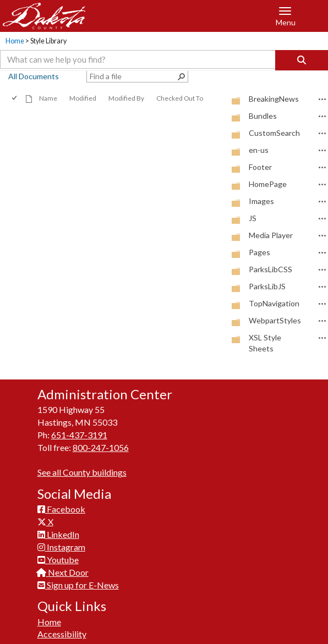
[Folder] (236, 100)
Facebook (61, 509)
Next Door (63, 572)
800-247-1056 (101, 447)
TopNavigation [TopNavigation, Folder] (274, 303)
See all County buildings (82, 472)
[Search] (302, 60)
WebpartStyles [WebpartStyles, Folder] (275, 320)
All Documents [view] (34, 76)
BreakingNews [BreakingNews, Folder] (274, 99)
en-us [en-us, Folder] (259, 150)
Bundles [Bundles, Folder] (263, 116)
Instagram (61, 547)
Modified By (126, 98)
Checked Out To (180, 98)
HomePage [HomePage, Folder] (268, 184)
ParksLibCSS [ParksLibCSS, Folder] (270, 269)
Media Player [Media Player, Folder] (271, 235)
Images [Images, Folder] (261, 201)
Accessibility (62, 634)
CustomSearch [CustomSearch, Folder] (274, 133)
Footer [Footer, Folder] (260, 167)
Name (48, 98)
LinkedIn (58, 534)
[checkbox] (15, 98)
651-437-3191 (79, 435)
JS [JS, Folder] (253, 218)
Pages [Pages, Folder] (259, 252)
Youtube (58, 560)
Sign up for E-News (78, 585)
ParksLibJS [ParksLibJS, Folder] (267, 286)
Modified (83, 98)
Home (15, 41)
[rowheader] (221, 99)
